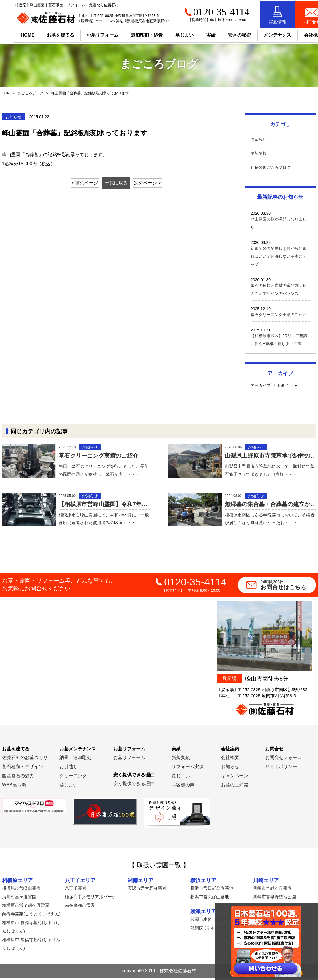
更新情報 (259, 153)
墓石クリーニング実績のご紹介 (279, 315)
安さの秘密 (227, 34)
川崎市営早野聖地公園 (275, 899)
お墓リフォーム (90, 34)
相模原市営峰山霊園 (21, 890)
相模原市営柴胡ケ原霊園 (26, 908)
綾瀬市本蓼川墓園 (208, 922)
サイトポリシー (281, 769)
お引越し (69, 769)
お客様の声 (183, 787)
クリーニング (73, 778)
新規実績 (181, 760)
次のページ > (154, 183)
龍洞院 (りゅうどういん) (214, 930)
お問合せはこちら (288, 587)
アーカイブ (261, 385)
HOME (15, 34)
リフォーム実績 (188, 769)
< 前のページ (79, 183)
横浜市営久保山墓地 (210, 899)
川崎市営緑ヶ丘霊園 (272, 890)
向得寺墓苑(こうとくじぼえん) (31, 916)
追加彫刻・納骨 (134, 34)
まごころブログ (29, 93)
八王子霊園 (76, 890)
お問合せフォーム (283, 760)
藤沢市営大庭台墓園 (147, 890)
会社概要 (230, 760)
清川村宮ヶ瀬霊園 (19, 899)
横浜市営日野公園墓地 (212, 890)
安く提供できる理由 (134, 786)
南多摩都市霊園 (80, 908)
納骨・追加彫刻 (75, 760)
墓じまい (69, 787)
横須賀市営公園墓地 (272, 922)
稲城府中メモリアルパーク (90, 899)
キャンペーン (235, 778)
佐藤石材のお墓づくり (25, 760)
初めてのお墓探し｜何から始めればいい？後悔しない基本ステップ (279, 256)
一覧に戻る (116, 183)
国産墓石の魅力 (18, 778)
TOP (5, 93)
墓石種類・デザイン (23, 769)
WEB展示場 (14, 787)
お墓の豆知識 (235, 787)
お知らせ (259, 139)
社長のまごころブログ (271, 167)
